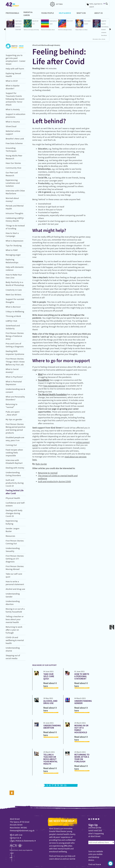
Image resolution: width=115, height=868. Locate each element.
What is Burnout (13, 307)
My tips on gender (14, 419)
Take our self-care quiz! (49, 676)
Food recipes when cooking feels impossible (14, 453)
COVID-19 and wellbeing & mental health (15, 640)
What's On (81, 13)
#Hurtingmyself (32, 30)
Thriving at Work (13, 316)
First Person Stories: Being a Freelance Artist (15, 336)
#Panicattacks (95, 39)
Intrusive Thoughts (14, 213)
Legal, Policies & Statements (23, 841)
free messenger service (54, 386)
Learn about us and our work (62, 859)
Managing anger (13, 255)
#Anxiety (70, 30)
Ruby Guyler (41, 464)
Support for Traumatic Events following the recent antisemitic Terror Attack (15, 99)
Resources (10, 536)
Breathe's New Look (15, 139)
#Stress (100, 39)
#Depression (82, 30)
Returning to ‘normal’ (48, 473)
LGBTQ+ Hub (11, 321)
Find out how (95, 864)
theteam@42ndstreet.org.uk (22, 831)
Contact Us (15, 838)
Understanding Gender (83, 702)
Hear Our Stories (13, 163)
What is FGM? (12, 250)
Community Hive (13, 168)
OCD (59, 30)
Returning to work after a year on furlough (14, 630)
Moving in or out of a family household (81, 729)
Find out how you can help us (62, 856)
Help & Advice (65, 13)
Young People (48, 13)
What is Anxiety (13, 109)
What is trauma (13, 122)
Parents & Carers (28, 14)
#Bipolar (77, 30)
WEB (11, 858)
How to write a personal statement (82, 676)
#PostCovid (36, 45)
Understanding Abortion (52, 727)
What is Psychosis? (14, 377)
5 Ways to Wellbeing (15, 312)
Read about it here (50, 685)
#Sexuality (43, 30)
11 (65, 785)
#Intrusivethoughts (64, 30)
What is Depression (15, 241)
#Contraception (48, 30)
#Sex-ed (53, 30)
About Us (99, 13)
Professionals (12, 13)
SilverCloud (11, 126)
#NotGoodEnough (47, 45)
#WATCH (14, 46)
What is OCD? (70, 21)
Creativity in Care (14, 290)
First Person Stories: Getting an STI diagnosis (15, 559)
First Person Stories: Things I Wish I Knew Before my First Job (15, 362)
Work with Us (16, 835)
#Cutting (37, 30)
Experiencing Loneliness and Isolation (13, 183)
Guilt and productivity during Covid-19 (15, 483)
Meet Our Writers (13, 295)
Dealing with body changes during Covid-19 (14, 513)
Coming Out (11, 445)
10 (61, 785)
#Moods (86, 30)
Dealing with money (15, 468)
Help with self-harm (15, 69)
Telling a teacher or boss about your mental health (15, 619)
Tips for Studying (14, 245)
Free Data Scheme (14, 143)
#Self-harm (26, 30)
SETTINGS (56, 4)
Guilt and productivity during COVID (54, 481)
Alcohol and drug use (15, 589)
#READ (21, 46)
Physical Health (13, 498)
